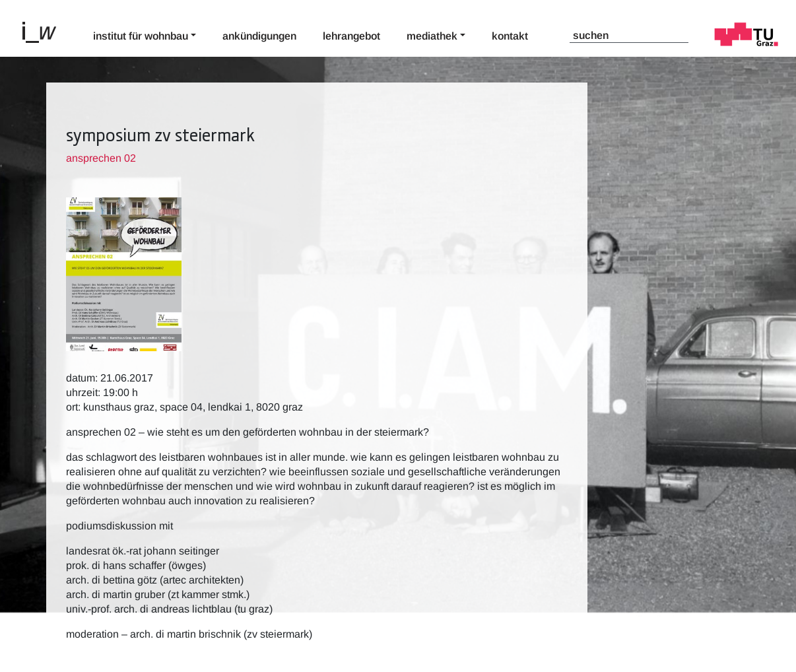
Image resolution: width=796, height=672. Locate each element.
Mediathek (432, 36)
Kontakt (510, 36)
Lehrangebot (351, 36)
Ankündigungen (259, 36)
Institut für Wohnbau (141, 36)
